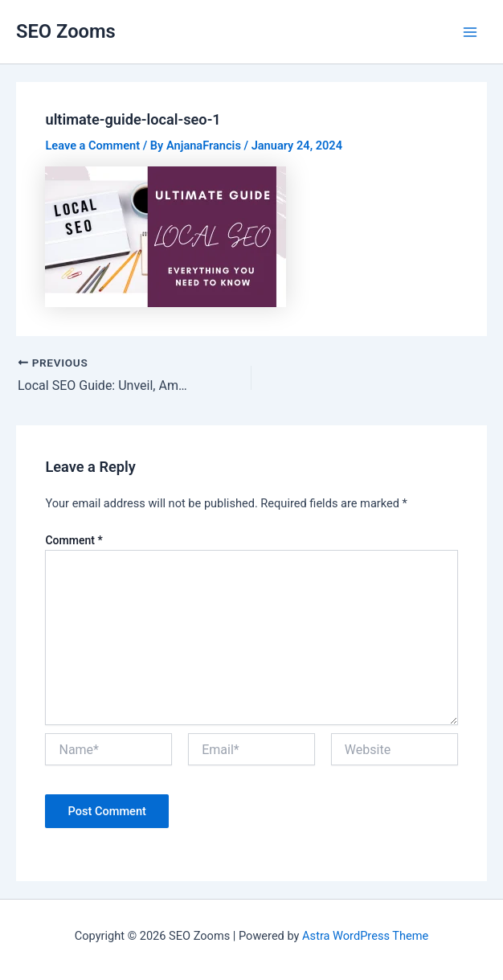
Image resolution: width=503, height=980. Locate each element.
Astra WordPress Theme (365, 936)
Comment (74, 540)
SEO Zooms (66, 31)
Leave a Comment (92, 146)
